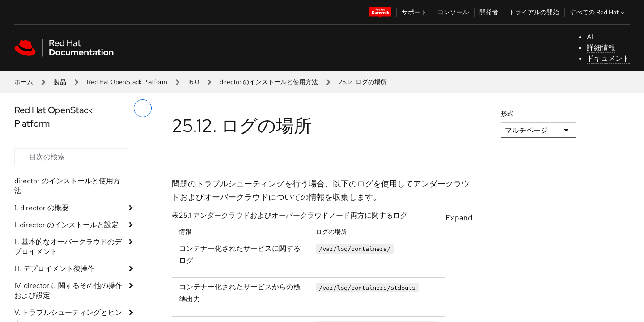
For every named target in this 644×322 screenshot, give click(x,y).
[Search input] (71, 157)
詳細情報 (601, 48)
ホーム (24, 82)
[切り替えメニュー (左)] (143, 108)
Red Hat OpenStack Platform (127, 82)
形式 (507, 114)
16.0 (193, 82)
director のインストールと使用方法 (269, 82)
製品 (60, 82)
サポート (414, 12)
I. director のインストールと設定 (66, 225)
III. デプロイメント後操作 (55, 269)
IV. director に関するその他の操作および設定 (68, 290)
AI (590, 37)
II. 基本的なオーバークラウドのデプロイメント (68, 247)
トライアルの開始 (534, 12)
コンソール (453, 12)
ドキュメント (608, 58)
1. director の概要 (42, 208)
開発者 (489, 12)
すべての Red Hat (598, 12)
